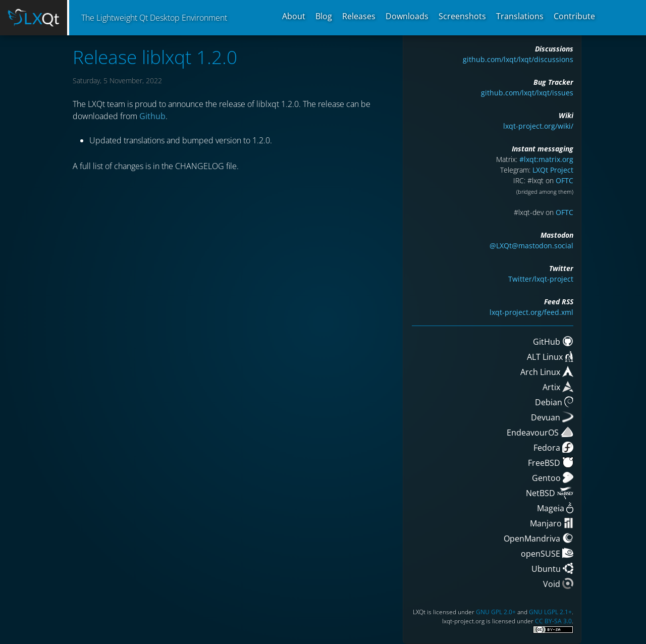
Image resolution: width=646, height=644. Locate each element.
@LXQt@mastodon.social (531, 246)
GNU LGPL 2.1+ (550, 612)
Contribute (574, 16)
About (294, 16)
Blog (324, 16)
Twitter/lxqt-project (541, 279)
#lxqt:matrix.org (546, 159)
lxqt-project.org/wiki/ (538, 126)
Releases (359, 16)
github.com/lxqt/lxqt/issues (527, 93)
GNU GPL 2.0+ (496, 612)
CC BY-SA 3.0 (553, 621)
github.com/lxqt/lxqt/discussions (518, 59)
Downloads (407, 16)
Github (152, 116)
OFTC (564, 180)
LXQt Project (553, 170)
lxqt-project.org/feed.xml (531, 312)
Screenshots (462, 16)
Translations (520, 16)
